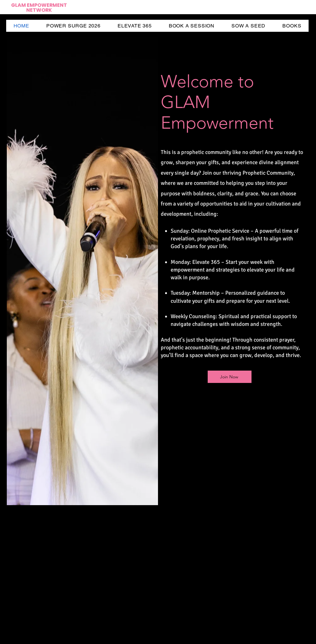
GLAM (19, 5)
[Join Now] (230, 377)
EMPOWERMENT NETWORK (47, 8)
